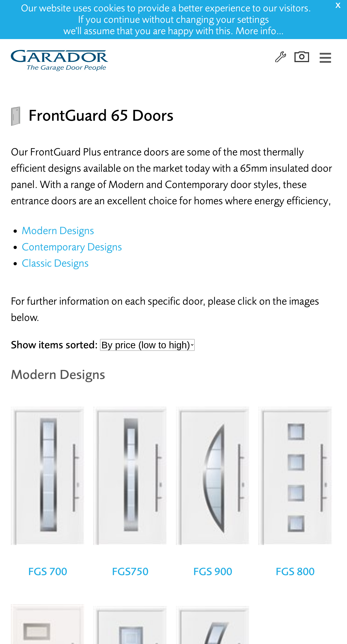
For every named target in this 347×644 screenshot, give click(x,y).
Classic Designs (55, 263)
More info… (260, 31)
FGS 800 (295, 572)
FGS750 (130, 572)
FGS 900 (213, 572)
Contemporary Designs (72, 247)
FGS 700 (48, 572)
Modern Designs (58, 231)
